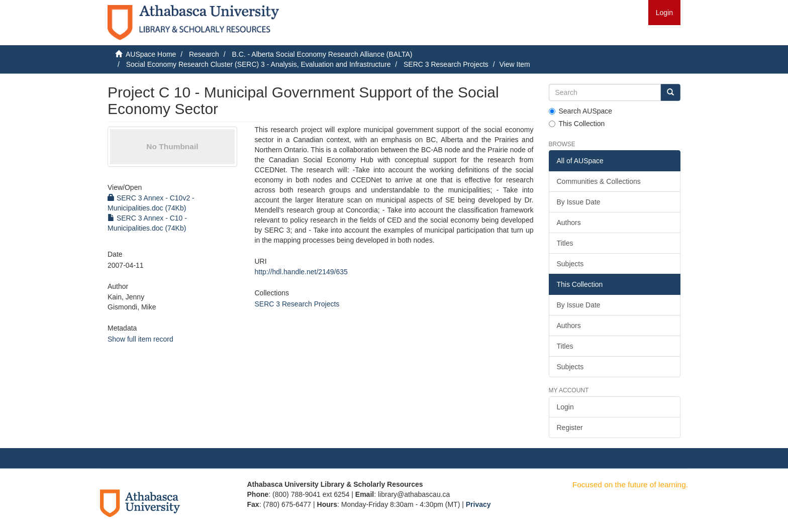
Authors (569, 223)
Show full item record (140, 339)
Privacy (478, 504)
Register (570, 428)
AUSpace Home (151, 54)
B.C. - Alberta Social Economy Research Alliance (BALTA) (322, 54)
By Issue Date (579, 202)
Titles (565, 243)
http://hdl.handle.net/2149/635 (301, 272)
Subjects (570, 264)
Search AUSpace (581, 111)
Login (565, 407)
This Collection (577, 124)
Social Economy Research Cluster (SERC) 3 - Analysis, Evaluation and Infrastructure (259, 64)
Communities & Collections (599, 181)
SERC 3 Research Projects (446, 64)
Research (204, 54)
